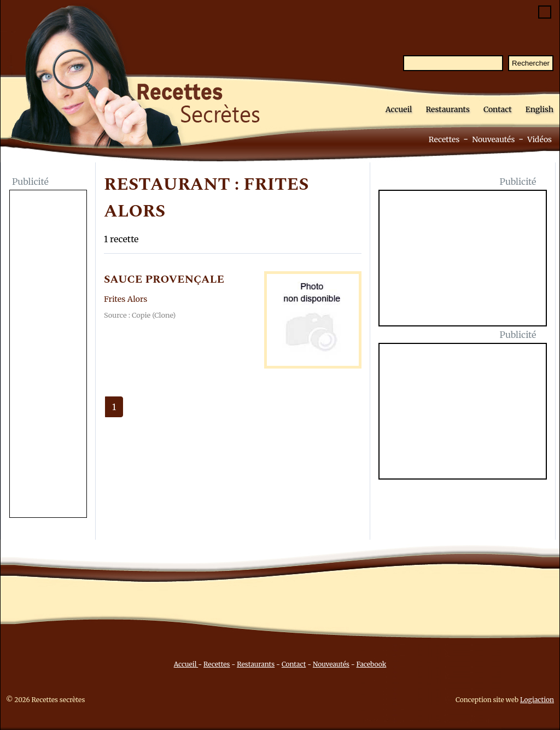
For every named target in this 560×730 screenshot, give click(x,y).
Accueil (399, 109)
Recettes (444, 139)
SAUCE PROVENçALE (164, 279)
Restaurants (448, 109)
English (539, 109)
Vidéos (539, 139)
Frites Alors (126, 299)
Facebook (372, 664)
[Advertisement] (48, 355)
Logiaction (537, 700)
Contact (498, 109)
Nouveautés (493, 139)
